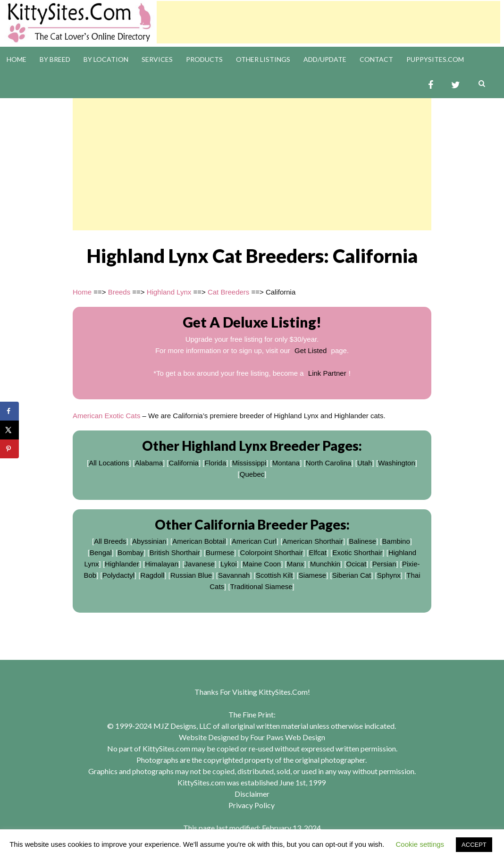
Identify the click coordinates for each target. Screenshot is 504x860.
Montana (286, 463)
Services (157, 59)
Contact (376, 59)
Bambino (396, 541)
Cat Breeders (228, 292)
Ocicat (357, 564)
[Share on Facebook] (9, 411)
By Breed (55, 59)
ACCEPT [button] (474, 845)
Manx (296, 564)
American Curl (254, 541)
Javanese (200, 564)
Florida (215, 463)
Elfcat (318, 552)
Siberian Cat (352, 575)
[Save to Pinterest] (9, 449)
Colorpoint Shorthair (272, 552)
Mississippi (249, 463)
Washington (397, 463)
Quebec (252, 474)
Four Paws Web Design (288, 737)
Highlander (122, 564)
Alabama (149, 463)
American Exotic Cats (106, 416)
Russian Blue (191, 575)
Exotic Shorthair (358, 552)
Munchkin (325, 564)
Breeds (119, 292)
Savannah (234, 575)
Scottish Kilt (274, 575)
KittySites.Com (283, 692)
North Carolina (329, 463)
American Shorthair (313, 541)
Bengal (101, 552)
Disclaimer (252, 794)
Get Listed (311, 350)
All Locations (109, 463)
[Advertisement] (328, 22)
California (184, 463)
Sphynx (389, 575)
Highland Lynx (169, 292)
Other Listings (263, 59)
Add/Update (325, 59)
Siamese (312, 575)
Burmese (220, 552)
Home (17, 59)
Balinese (363, 541)
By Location (106, 59)
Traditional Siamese (261, 586)
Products (204, 59)
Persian (384, 564)
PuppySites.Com (435, 59)
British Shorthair (175, 552)
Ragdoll (153, 575)
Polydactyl (118, 575)
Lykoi (228, 564)
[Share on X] (9, 430)
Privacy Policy (252, 805)
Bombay (130, 552)
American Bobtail (199, 541)
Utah (365, 463)
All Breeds (110, 541)
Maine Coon (262, 564)
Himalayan (162, 564)
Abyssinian (149, 541)
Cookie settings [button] (420, 844)
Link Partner (327, 373)
